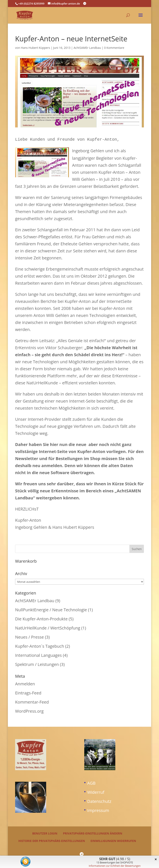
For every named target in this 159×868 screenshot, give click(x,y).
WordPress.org (29, 710)
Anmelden (25, 683)
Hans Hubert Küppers (36, 48)
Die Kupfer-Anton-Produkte (41, 618)
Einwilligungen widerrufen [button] (113, 840)
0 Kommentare (114, 48)
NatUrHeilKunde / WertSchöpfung (48, 627)
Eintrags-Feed (28, 692)
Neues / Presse (30, 636)
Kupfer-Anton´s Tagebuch (40, 645)
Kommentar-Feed (32, 701)
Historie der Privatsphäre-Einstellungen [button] (52, 840)
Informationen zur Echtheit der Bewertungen (115, 866)
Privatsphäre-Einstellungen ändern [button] (93, 833)
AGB (91, 782)
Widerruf (96, 791)
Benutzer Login (45, 833)
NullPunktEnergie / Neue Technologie (51, 609)
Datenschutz (99, 800)
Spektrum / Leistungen (37, 664)
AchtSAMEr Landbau (87, 48)
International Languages (38, 654)
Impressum (98, 810)
